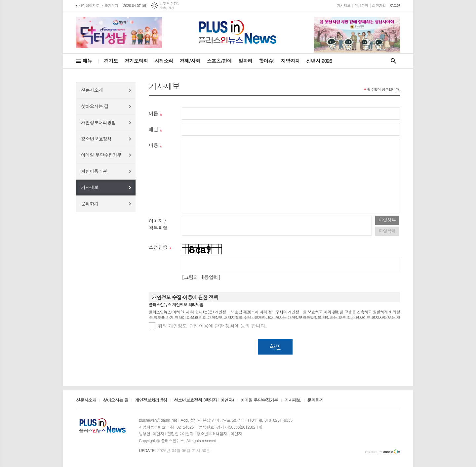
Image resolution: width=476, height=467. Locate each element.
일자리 (245, 61)
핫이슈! (266, 61)
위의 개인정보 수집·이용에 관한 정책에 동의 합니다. (212, 326)
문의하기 (90, 203)
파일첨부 (387, 220)
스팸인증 (158, 247)
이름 (153, 113)
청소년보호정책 (96, 139)
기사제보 (344, 5)
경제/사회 (190, 61)
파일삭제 (387, 231)
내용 (153, 145)
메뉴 (87, 61)
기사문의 (361, 5)
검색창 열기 (393, 61)
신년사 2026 (319, 61)
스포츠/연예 (219, 61)
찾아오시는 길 (95, 106)
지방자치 (290, 61)
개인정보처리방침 (98, 122)
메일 (153, 129)
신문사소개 (92, 90)
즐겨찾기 (111, 5)
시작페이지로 (89, 5)
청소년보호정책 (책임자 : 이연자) (204, 401)
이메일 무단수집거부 (101, 155)
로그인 (395, 5)
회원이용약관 (94, 171)
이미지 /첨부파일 (158, 224)
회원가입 (379, 5)
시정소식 (164, 61)
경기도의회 (136, 61)
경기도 (111, 61)
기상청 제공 (167, 8)
